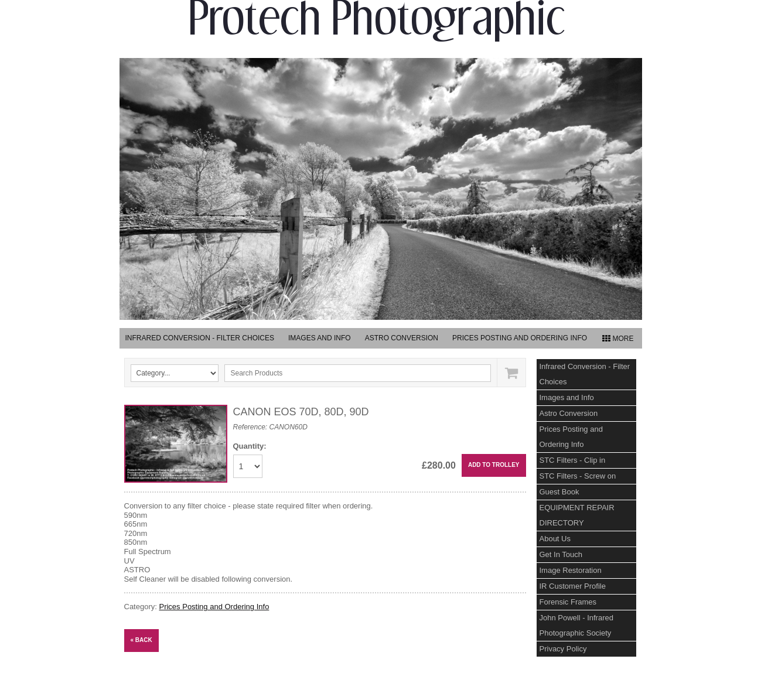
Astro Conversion (402, 338)
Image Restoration (571, 570)
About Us (555, 539)
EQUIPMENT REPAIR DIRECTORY (577, 515)
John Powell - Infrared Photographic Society (576, 625)
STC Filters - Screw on (578, 476)
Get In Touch (561, 554)
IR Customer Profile (573, 586)
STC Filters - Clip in (573, 460)
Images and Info (320, 338)
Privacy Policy (563, 649)
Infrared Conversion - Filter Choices (200, 338)
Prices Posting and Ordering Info (520, 338)
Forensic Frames (568, 602)
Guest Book (559, 492)
